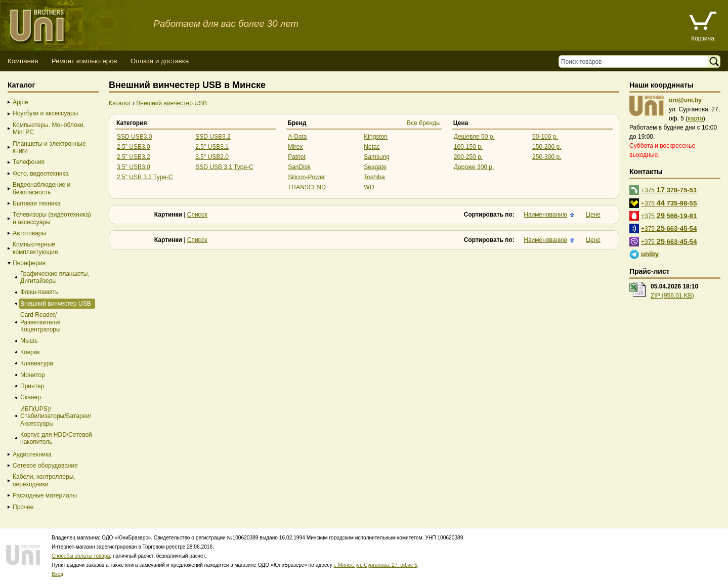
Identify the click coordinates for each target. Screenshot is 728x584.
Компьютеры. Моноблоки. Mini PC (49, 129)
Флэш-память (39, 292)
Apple (20, 102)
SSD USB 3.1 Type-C (224, 167)
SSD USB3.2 (213, 137)
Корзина (703, 38)
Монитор (33, 375)
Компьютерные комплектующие (35, 248)
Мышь (29, 341)
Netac (372, 147)
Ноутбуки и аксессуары (45, 113)
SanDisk (299, 167)
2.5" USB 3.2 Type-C (145, 177)
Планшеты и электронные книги (49, 147)
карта (695, 118)
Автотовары (29, 233)
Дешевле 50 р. (474, 137)
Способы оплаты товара (81, 556)
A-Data (297, 137)
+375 (669, 190)
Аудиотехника (32, 454)
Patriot (297, 157)
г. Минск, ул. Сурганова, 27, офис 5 (376, 565)
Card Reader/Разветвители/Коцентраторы (40, 322)
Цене (593, 215)
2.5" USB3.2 (134, 157)
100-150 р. (468, 147)
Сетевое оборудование (45, 466)
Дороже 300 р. (474, 167)
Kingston (376, 137)
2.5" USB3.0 (134, 147)
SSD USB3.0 (134, 137)
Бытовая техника (37, 203)
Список (197, 215)
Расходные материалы (45, 495)
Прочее (23, 507)
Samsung (377, 157)
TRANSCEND (307, 187)
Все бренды (424, 123)
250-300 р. (547, 157)
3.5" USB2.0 (212, 157)
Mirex (295, 147)
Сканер (31, 397)
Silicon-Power (306, 177)
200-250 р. (468, 157)
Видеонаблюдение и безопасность (41, 188)
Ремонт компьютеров (84, 61)
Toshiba (374, 177)
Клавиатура (37, 363)
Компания (23, 61)
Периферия (29, 263)
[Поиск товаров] (636, 61)
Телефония (29, 162)
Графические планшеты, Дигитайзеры (55, 277)
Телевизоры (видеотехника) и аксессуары (52, 218)
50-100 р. (545, 137)
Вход (57, 574)
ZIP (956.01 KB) (672, 296)
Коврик (30, 352)
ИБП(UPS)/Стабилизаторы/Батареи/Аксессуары (56, 416)
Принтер (32, 386)
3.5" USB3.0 (134, 167)
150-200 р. (547, 147)
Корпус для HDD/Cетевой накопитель (56, 438)
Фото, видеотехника (41, 174)
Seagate (375, 167)
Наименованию (545, 215)
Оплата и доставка (160, 61)
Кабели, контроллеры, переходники (44, 480)
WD (369, 187)
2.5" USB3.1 (212, 147)
